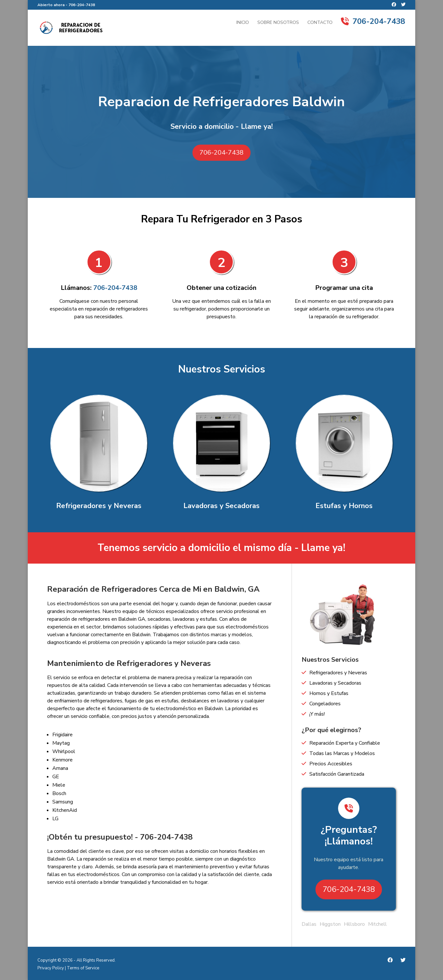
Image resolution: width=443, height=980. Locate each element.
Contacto (320, 23)
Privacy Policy (51, 968)
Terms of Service (83, 968)
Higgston (330, 924)
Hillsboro (354, 924)
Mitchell (377, 924)
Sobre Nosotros (278, 23)
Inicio (243, 23)
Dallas (309, 924)
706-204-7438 (82, 5)
